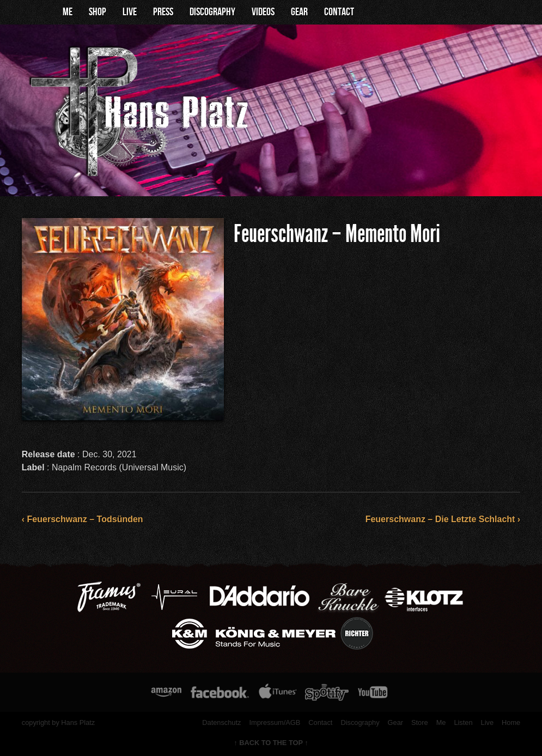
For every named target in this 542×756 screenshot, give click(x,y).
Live (130, 12)
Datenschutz (221, 722)
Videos (263, 12)
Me (68, 12)
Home (511, 722)
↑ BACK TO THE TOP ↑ (271, 743)
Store (420, 722)
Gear (299, 12)
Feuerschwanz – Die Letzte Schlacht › (443, 519)
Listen (463, 722)
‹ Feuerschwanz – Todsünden (83, 519)
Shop (98, 12)
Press (163, 12)
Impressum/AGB (275, 722)
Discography (212, 12)
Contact (339, 12)
